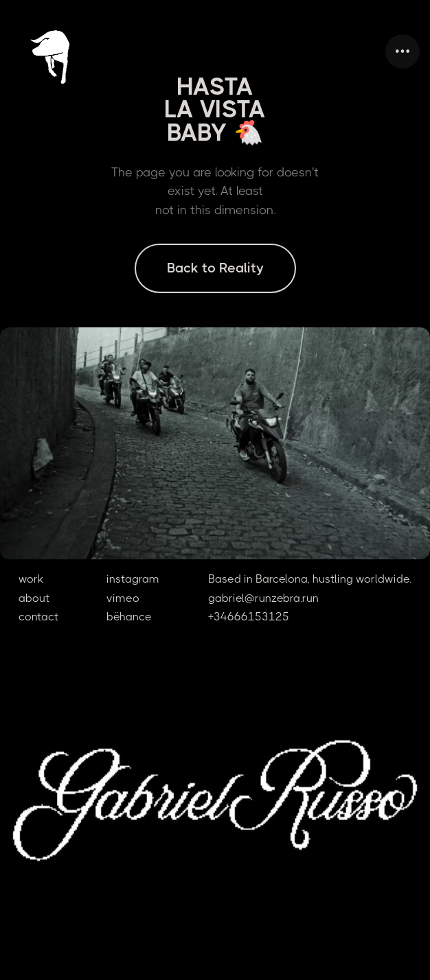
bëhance (129, 617)
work (31, 579)
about (34, 598)
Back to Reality (215, 268)
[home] (65, 51)
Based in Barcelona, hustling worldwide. (310, 579)
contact (38, 617)
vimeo (123, 598)
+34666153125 (249, 617)
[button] (403, 51)
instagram (133, 579)
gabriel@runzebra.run (263, 598)
